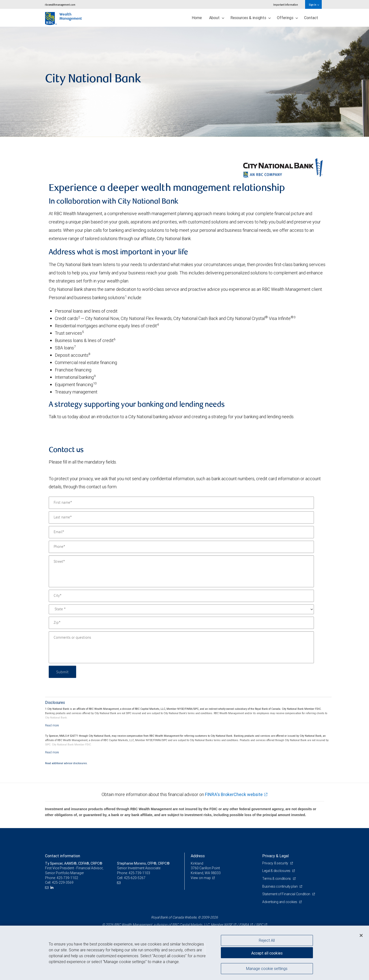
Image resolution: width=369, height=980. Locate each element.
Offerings (287, 18)
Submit (63, 672)
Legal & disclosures (277, 871)
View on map (201, 878)
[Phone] (181, 547)
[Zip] (181, 623)
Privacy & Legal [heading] (275, 856)
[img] (184, 82)
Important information (286, 5)
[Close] (361, 935)
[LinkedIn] (53, 888)
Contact (311, 18)
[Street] (181, 571)
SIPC (260, 925)
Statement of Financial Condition (287, 894)
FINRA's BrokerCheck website (234, 794)
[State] (181, 609)
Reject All (267, 940)
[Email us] (47, 888)
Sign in (314, 5)
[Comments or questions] (181, 647)
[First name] (181, 503)
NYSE (228, 925)
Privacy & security (276, 863)
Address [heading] (198, 856)
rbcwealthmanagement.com (60, 5)
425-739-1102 (67, 878)
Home (197, 18)
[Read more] (52, 725)
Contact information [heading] (63, 856)
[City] (181, 596)
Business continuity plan (280, 886)
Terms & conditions (277, 879)
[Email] (181, 532)
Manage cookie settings (267, 968)
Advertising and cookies (280, 902)
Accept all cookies (267, 953)
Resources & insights (251, 18)
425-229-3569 (63, 882)
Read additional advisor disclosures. (66, 763)
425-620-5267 (135, 878)
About (217, 18)
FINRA (244, 925)
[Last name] (181, 517)
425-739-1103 (139, 873)
